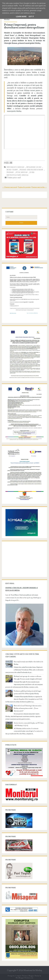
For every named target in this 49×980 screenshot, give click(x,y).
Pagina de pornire (24, 187)
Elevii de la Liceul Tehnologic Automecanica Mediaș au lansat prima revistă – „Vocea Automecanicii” (28, 708)
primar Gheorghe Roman (31, 170)
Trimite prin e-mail (13, 178)
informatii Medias (16, 167)
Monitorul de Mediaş (33, 970)
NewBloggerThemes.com (24, 978)
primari (10, 172)
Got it (31, 17)
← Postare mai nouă (10, 187)
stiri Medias (22, 172)
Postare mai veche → (39, 187)
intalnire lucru (34, 167)
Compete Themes (21, 976)
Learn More (21, 17)
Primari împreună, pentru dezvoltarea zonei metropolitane (24, 26)
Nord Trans (12, 170)
